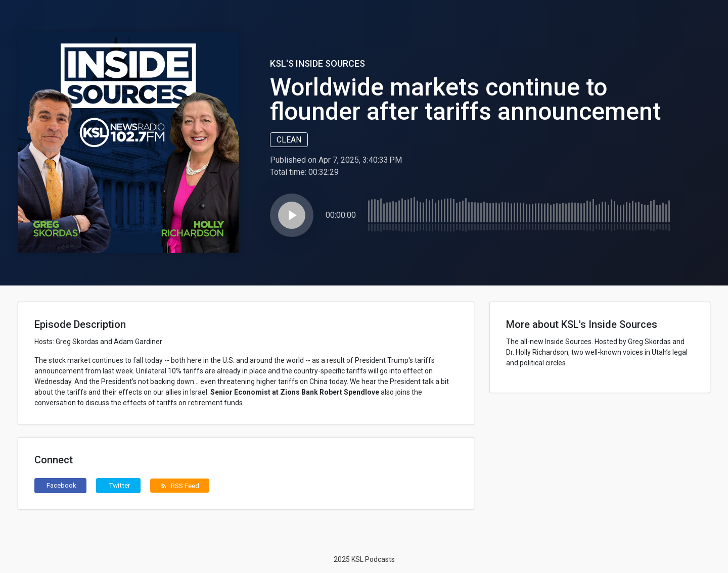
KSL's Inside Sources (317, 63)
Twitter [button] (120, 485)
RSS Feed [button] (180, 486)
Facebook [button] (61, 485)
